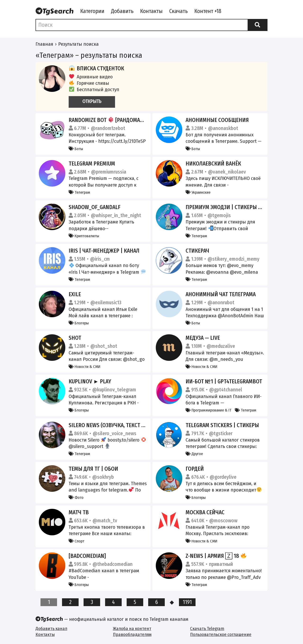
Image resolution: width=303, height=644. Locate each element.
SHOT (75, 338)
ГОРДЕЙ (195, 469)
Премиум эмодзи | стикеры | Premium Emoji (242, 207)
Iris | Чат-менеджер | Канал (104, 251)
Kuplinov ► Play (90, 381)
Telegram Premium (92, 164)
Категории (92, 11)
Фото (76, 497)
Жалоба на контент (132, 628)
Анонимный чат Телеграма (221, 294)
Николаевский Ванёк (213, 164)
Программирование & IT (209, 410)
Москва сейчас (205, 512)
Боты (76, 149)
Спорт (76, 541)
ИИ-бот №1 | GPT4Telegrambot (224, 381)
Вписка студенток (96, 68)
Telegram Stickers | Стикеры (222, 425)
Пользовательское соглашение (221, 634)
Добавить (122, 11)
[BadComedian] (87, 556)
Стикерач (197, 251)
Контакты (151, 11)
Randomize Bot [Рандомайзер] (111, 120)
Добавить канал (51, 628)
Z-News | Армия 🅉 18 (216, 556)
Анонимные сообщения (217, 120)
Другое (194, 454)
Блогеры (79, 323)
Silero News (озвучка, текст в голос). (116, 425)
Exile (75, 294)
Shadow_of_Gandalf (95, 207)
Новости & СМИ (85, 367)
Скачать (178, 11)
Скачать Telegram (207, 628)
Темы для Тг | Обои (93, 469)
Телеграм (79, 192)
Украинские (198, 192)
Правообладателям (132, 634)
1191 (187, 602)
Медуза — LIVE (203, 338)
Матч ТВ (79, 512)
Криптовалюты (84, 236)
